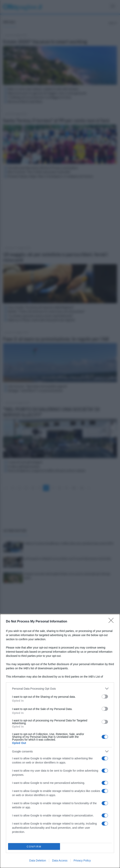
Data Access (60, 860)
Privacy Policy (82, 860)
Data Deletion (38, 860)
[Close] (112, 622)
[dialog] (60, 741)
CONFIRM (34, 847)
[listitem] (60, 689)
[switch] (105, 697)
